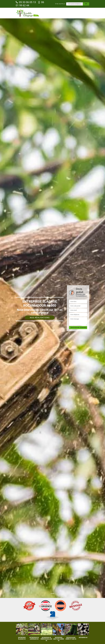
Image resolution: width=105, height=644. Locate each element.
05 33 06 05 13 (26, 2)
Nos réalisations (40, 318)
